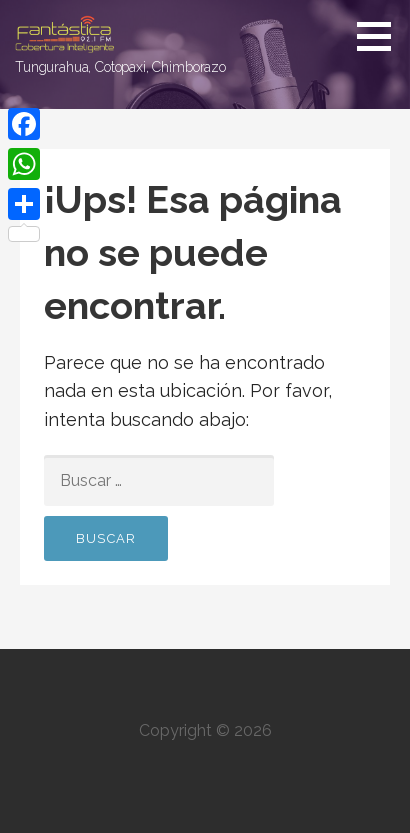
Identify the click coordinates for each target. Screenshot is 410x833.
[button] (381, 36)
